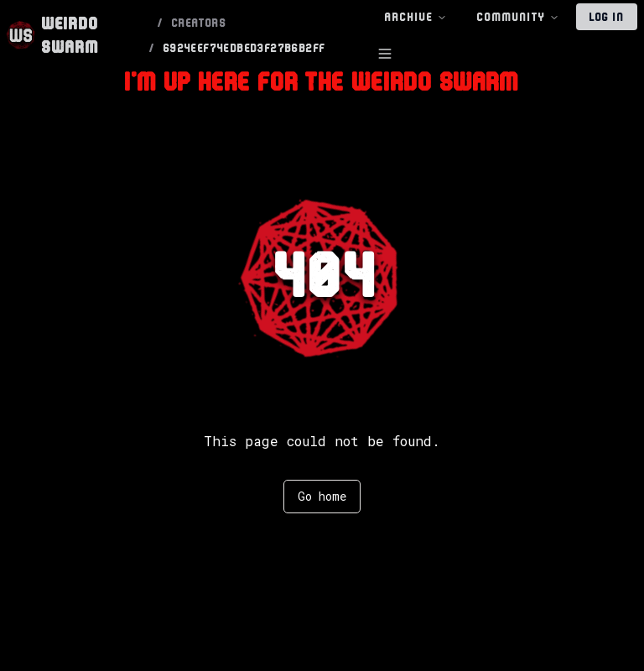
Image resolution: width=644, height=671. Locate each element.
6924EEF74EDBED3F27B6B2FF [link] (245, 48)
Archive (416, 17)
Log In (607, 17)
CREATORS (199, 23)
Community (518, 17)
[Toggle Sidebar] (385, 54)
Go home (322, 496)
